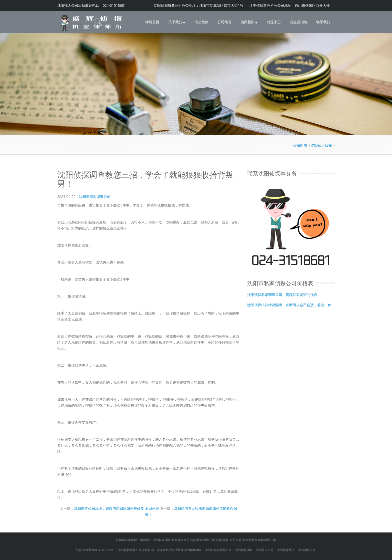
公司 (232, 540)
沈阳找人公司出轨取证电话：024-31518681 (92, 5)
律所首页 (152, 22)
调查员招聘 (298, 22)
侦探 (226, 540)
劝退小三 (274, 22)
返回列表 (152, 508)
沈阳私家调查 (162, 540)
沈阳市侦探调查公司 (95, 197)
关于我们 (177, 22)
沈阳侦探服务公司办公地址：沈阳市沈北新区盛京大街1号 (199, 5)
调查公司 (209, 540)
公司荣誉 (224, 22)
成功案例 (201, 22)
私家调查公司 (180, 540)
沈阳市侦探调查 (247, 540)
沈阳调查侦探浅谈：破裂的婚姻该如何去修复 (109, 508)
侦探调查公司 (267, 540)
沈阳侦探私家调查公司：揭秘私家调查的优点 (282, 294)
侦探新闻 (249, 22)
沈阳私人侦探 (321, 145)
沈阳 (219, 540)
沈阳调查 (196, 540)
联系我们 (323, 22)
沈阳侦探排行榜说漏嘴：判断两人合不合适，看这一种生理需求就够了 (291, 305)
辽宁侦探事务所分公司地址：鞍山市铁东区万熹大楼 (289, 5)
